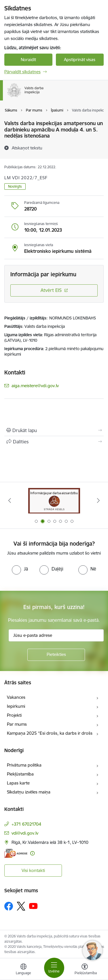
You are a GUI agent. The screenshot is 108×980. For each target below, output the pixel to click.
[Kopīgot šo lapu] (54, 442)
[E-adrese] (16, 853)
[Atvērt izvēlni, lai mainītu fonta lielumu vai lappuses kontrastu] (85, 970)
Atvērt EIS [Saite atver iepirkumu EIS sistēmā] (51, 290)
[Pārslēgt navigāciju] (54, 968)
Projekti (14, 715)
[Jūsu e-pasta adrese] (56, 635)
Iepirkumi (16, 706)
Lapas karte (18, 783)
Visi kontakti (33, 870)
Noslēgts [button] (15, 186)
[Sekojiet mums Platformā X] (21, 906)
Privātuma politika (24, 765)
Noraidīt (28, 60)
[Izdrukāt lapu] (54, 430)
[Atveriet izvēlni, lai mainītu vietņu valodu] (23, 970)
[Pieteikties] (56, 655)
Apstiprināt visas (80, 60)
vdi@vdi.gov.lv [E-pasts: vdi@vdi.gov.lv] (25, 833)
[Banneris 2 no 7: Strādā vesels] (54, 501)
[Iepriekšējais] (10, 500)
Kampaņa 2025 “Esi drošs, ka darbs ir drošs (50, 733)
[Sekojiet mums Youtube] (33, 906)
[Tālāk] (98, 500)
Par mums (17, 724)
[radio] (20, 569)
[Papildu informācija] (32, 853)
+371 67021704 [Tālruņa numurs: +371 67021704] (26, 824)
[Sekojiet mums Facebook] (9, 906)
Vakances (16, 697)
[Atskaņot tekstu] (27, 148)
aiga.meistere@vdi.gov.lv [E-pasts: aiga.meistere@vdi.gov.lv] (35, 386)
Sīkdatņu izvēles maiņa (29, 792)
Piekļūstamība (20, 774)
